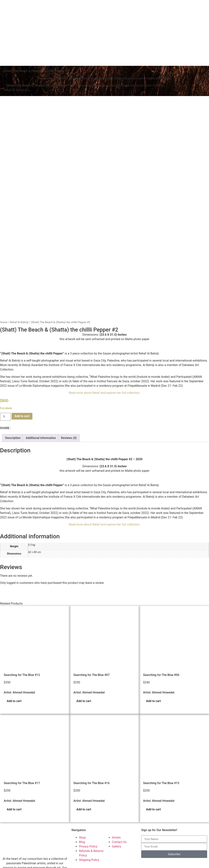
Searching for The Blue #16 (91, 713)
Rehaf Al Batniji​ (19, 252)
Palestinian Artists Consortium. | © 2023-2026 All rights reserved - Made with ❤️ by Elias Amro (65, 865)
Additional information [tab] (41, 368)
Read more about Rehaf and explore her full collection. (104, 323)
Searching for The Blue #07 (91, 605)
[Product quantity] (5, 347)
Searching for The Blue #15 (161, 713)
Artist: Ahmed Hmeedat (19, 623)
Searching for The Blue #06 (161, 605)
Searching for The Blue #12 (22, 605)
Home (4, 252)
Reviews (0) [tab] (69, 368)
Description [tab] (13, 368)
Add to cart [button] (14, 631)
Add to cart (22, 346)
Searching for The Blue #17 (22, 713)
